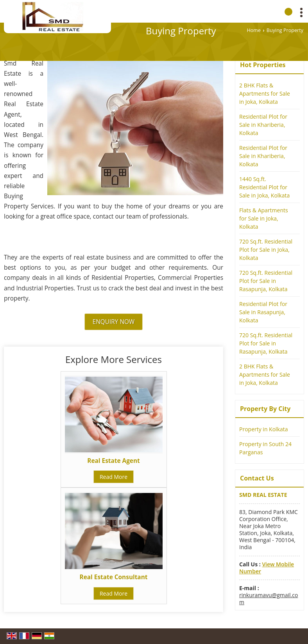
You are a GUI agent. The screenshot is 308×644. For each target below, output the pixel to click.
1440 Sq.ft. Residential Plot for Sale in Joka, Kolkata (264, 187)
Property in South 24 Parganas (265, 448)
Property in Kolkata (264, 429)
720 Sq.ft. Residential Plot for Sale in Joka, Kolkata (266, 250)
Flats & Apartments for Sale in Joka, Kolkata (264, 218)
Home (254, 30)
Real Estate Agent (113, 461)
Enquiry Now (114, 322)
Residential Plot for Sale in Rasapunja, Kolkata (263, 312)
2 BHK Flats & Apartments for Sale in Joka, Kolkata (265, 93)
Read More (114, 477)
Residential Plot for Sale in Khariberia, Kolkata (263, 125)
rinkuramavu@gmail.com (269, 599)
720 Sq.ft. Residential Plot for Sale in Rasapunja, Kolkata (266, 281)
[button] (267, 568)
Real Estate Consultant (114, 577)
